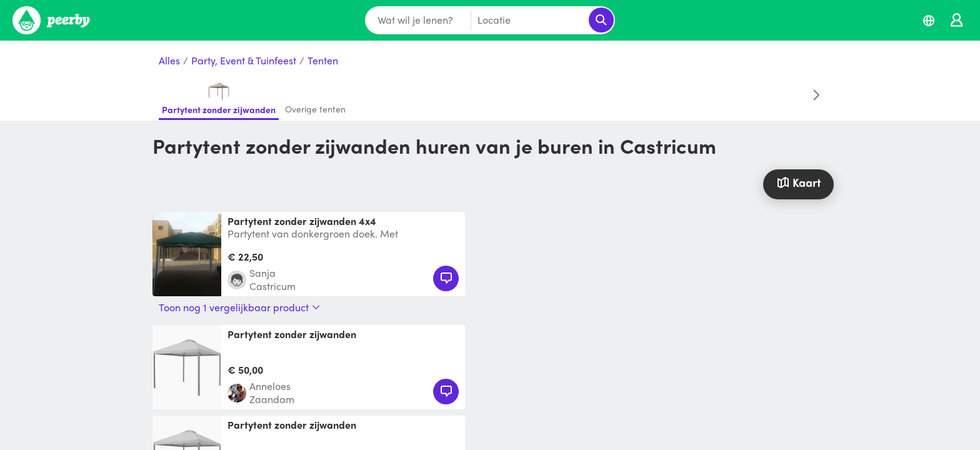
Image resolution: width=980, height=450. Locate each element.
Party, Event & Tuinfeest (244, 61)
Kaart (798, 182)
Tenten (323, 61)
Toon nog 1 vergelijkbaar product (239, 307)
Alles (169, 61)
